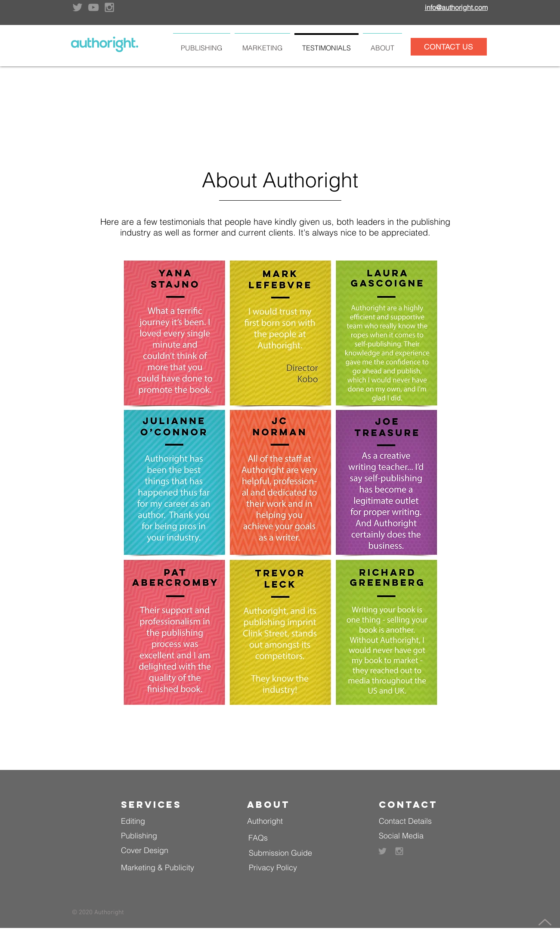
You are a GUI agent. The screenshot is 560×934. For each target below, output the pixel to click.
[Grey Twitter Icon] (77, 7)
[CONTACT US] (449, 47)
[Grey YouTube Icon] (93, 7)
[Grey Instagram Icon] (109, 7)
